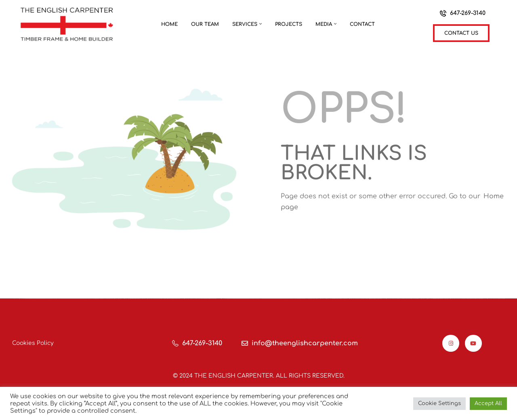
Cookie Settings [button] (439, 403)
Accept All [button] (488, 403)
